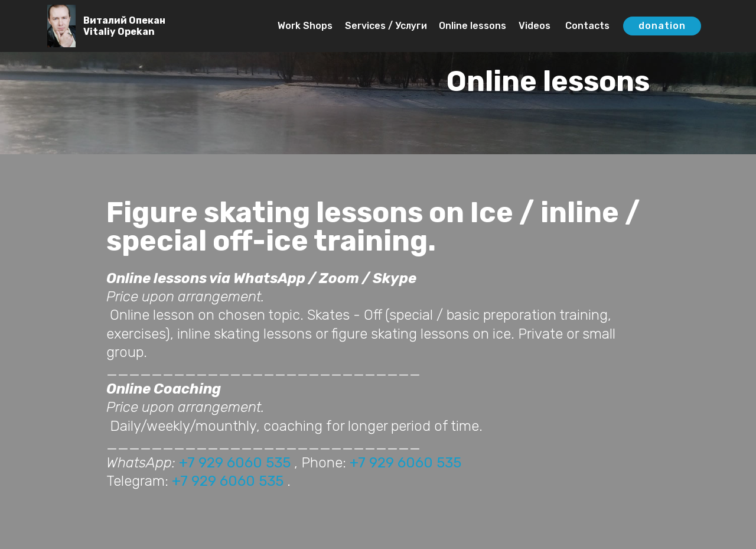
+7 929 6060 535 (235, 463)
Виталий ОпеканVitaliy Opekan (124, 26)
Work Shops (305, 26)
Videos (535, 26)
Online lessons (472, 26)
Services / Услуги (386, 26)
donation (662, 26)
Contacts (586, 26)
